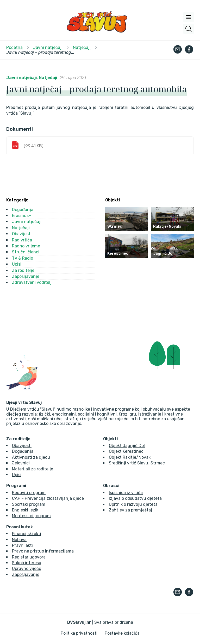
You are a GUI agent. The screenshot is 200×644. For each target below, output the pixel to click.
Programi (16, 486)
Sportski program (29, 504)
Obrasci (111, 486)
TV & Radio (23, 258)
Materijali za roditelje (33, 469)
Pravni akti (22, 545)
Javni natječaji (21, 78)
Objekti (110, 439)
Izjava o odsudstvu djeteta (135, 498)
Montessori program (31, 516)
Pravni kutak (20, 527)
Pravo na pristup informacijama (43, 551)
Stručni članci (26, 252)
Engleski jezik (25, 510)
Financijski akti (27, 534)
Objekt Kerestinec (126, 451)
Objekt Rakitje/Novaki (130, 457)
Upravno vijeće (27, 569)
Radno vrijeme (26, 246)
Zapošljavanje (26, 276)
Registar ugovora (29, 557)
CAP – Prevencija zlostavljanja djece (48, 498)
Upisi (17, 264)
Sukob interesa (27, 563)
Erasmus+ (22, 216)
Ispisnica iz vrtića (126, 493)
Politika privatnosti (79, 633)
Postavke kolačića (122, 633)
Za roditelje (23, 270)
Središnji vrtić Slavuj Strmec (137, 463)
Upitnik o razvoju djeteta (133, 504)
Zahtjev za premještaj (130, 510)
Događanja (23, 210)
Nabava (19, 540)
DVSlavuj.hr (79, 622)
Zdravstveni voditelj (32, 282)
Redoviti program (29, 493)
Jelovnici (21, 463)
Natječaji (48, 78)
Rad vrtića (22, 240)
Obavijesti (22, 234)
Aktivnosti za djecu (31, 457)
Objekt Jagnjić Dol (127, 446)
